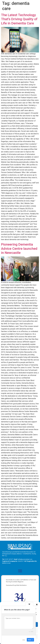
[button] (37, 605)
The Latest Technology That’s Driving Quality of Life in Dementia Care (19, 19)
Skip (24, 640)
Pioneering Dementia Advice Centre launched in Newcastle (19, 249)
